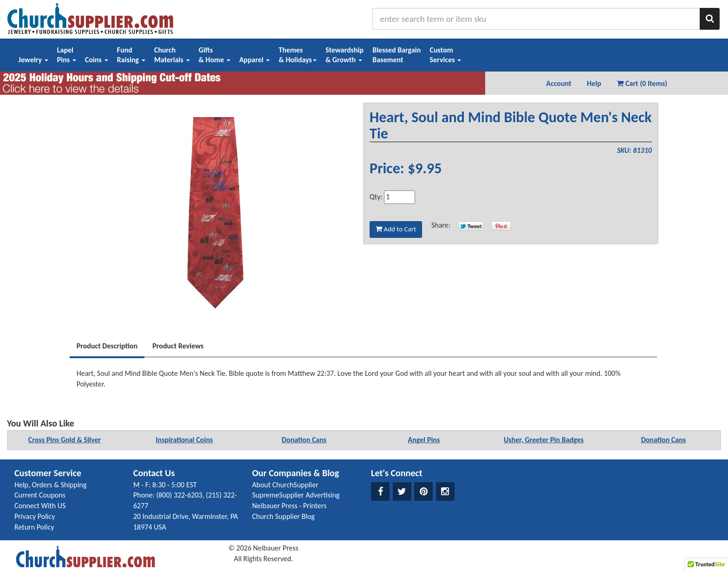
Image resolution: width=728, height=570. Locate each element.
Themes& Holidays (298, 55)
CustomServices (445, 55)
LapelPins (67, 55)
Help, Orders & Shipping (51, 485)
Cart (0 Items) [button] (642, 83)
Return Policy (34, 527)
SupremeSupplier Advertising (296, 495)
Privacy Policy (35, 516)
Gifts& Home (214, 55)
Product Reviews (178, 346)
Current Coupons (40, 495)
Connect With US (40, 506)
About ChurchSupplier (285, 485)
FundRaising (131, 55)
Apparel (254, 60)
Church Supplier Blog (283, 516)
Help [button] (594, 83)
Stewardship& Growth (344, 55)
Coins (97, 60)
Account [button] (559, 83)
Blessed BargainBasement (396, 55)
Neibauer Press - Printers (289, 506)
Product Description (107, 346)
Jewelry (33, 60)
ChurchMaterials (172, 55)
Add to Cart (396, 229)
